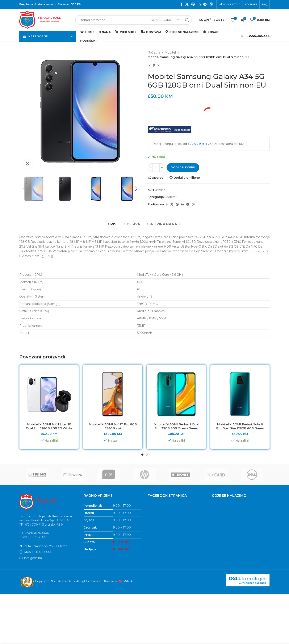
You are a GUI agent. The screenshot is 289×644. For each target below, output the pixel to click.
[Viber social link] (211, 4)
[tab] (112, 222)
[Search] (134, 20)
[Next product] (158, 66)
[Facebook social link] (181, 4)
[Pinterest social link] (193, 4)
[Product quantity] (156, 168)
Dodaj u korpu (183, 167)
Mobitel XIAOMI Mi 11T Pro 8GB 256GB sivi (113, 426)
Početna (154, 52)
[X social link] (187, 4)
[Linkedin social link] (199, 4)
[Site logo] (45, 20)
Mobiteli (171, 52)
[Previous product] (150, 66)
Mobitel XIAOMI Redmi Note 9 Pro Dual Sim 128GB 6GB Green (240, 426)
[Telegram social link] (205, 4)
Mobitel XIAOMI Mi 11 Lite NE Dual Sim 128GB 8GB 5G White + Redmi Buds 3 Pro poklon (49, 428)
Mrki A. (128, 581)
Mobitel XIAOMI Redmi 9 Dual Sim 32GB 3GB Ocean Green (176, 426)
